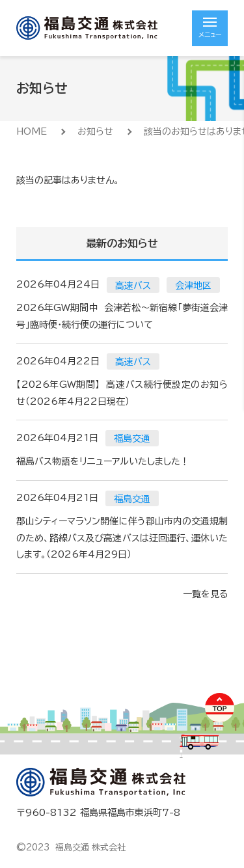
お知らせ (95, 131)
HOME (32, 131)
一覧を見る (205, 594)
